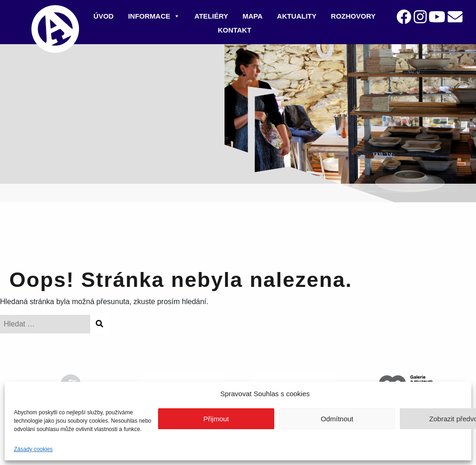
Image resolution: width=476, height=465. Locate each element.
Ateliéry (211, 16)
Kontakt (234, 30)
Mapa (253, 16)
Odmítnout (337, 419)
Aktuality (297, 16)
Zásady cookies (33, 449)
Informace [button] (154, 16)
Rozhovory (353, 16)
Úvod (103, 16)
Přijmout (216, 419)
